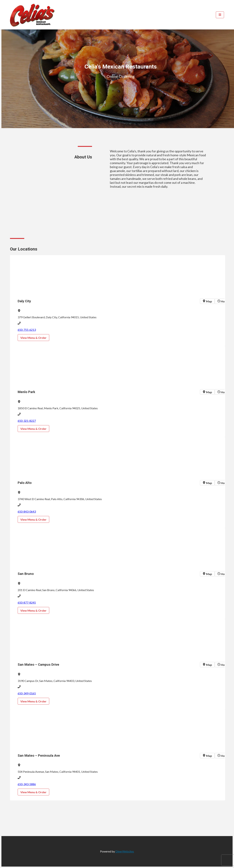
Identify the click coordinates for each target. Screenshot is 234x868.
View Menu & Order (33, 338)
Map (207, 301)
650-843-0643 (27, 511)
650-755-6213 (27, 330)
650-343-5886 (27, 784)
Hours (223, 301)
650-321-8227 (27, 421)
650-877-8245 (27, 602)
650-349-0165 (27, 693)
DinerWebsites (125, 851)
